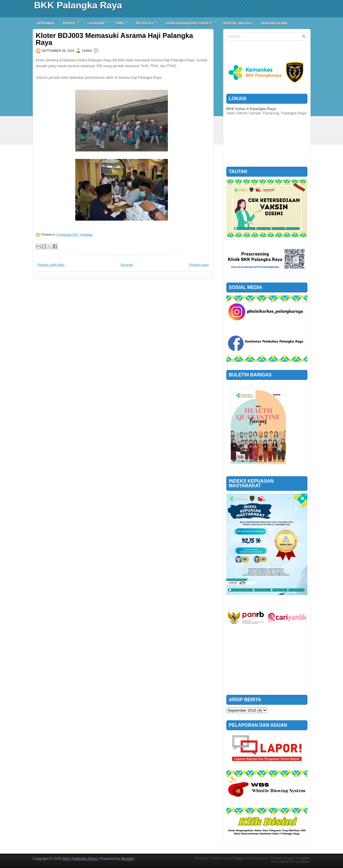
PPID (124, 21)
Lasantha (261, 858)
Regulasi (148, 21)
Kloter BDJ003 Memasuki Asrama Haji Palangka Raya (114, 39)
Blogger (127, 859)
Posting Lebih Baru (51, 265)
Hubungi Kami (274, 23)
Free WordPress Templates (291, 862)
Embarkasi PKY (67, 235)
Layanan (100, 21)
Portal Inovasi (238, 23)
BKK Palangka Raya (78, 5)
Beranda (46, 23)
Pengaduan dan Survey (192, 21)
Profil (73, 21)
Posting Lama (199, 265)
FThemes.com (220, 858)
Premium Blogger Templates (291, 858)
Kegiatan (86, 235)
